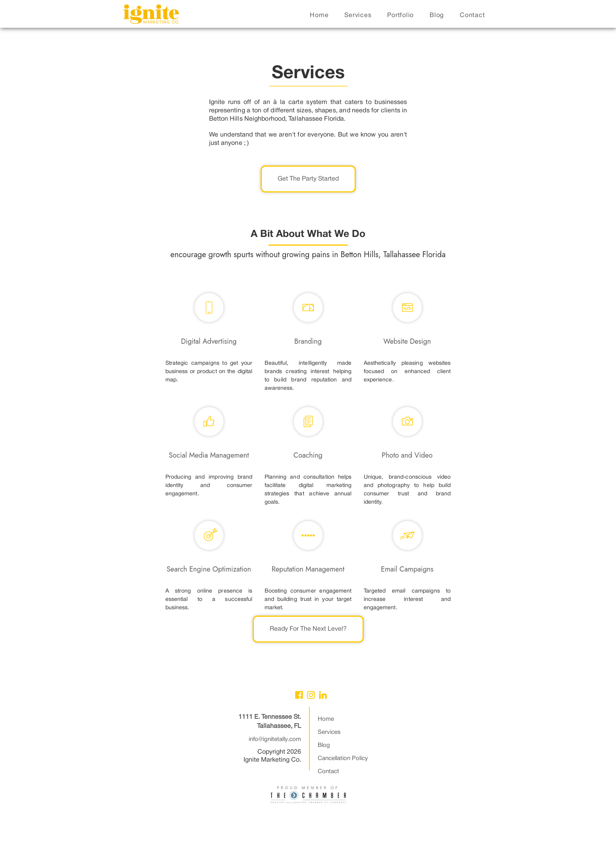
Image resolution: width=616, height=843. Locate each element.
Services (329, 732)
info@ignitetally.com (275, 739)
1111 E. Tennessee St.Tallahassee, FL (270, 722)
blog (437, 15)
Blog (324, 745)
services (358, 15)
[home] (151, 16)
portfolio (400, 15)
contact (472, 15)
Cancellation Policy (343, 758)
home (319, 15)
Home (326, 719)
